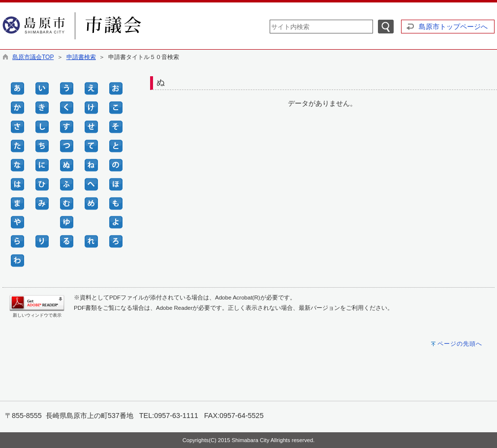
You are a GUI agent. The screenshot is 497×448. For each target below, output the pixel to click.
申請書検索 (81, 57)
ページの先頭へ (460, 344)
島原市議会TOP (33, 57)
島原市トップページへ (453, 27)
